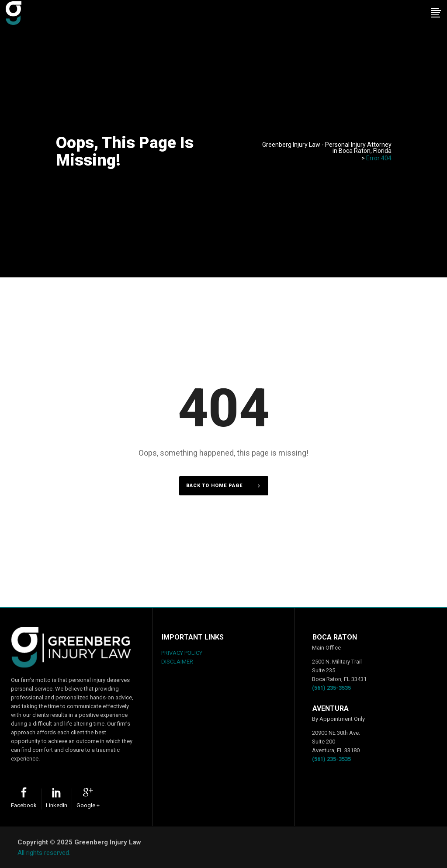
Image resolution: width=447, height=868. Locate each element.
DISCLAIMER (177, 662)
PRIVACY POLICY (182, 653)
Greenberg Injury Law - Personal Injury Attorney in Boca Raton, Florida (327, 148)
